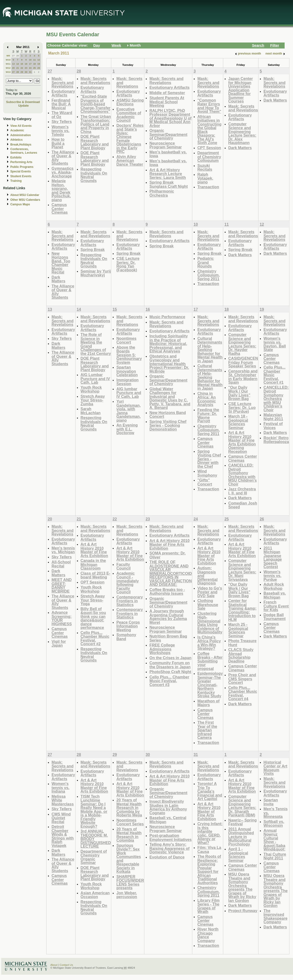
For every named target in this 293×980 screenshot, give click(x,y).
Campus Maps (20, 204)
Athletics (16, 140)
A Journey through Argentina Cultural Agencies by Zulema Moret (168, 617)
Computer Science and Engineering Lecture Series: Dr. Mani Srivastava (242, 570)
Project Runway (243, 911)
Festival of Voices (273, 426)
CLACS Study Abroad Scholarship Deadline (241, 655)
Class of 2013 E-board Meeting (95, 575)
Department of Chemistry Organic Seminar (94, 857)
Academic (17, 130)
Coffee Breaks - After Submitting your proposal (210, 661)
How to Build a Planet (58, 143)
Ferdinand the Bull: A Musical (61, 104)
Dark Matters (240, 148)
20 (13, 68)
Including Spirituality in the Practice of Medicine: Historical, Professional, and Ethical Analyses (169, 344)
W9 (8, 56)
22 (22, 68)
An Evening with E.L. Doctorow (127, 429)
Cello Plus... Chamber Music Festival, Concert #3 (169, 681)
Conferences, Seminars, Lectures (24, 151)
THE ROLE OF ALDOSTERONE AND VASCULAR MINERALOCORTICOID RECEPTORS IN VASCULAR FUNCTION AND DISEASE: (171, 573)
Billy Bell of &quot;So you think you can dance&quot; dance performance (93, 618)
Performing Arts (21, 162)
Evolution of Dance (167, 857)
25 (34, 68)
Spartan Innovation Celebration (127, 371)
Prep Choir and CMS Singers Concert (242, 679)
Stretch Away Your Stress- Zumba (93, 400)
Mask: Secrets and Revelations (63, 82)
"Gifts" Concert (205, 482)
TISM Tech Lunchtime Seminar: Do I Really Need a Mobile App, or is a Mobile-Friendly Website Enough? (94, 811)
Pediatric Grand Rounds (205, 262)
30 (26, 72)
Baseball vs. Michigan (275, 595)
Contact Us (66, 965)
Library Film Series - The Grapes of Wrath (208, 906)
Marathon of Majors (208, 703)
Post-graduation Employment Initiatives (170, 837)
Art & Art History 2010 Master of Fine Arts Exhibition (94, 550)
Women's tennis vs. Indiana (61, 787)
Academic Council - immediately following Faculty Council (127, 583)
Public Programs (22, 167)
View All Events (21, 126)
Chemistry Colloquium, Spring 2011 (208, 275)
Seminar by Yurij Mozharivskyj (96, 273)
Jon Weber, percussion (127, 895)
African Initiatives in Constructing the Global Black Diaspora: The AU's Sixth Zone (209, 130)
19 (39, 64)
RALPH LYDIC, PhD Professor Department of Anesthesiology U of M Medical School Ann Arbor (170, 118)
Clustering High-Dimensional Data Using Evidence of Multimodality (210, 623)
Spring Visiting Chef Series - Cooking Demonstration (168, 425)
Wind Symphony (207, 473)
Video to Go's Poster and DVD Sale (210, 592)
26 (39, 68)
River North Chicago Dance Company (208, 935)
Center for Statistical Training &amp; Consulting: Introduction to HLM (242, 610)
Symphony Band (126, 637)
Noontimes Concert (126, 340)
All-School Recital (61, 564)
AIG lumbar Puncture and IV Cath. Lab (129, 393)
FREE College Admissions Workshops (162, 649)
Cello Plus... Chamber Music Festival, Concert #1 (275, 375)
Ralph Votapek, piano (205, 178)
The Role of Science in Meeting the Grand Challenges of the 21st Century (96, 344)
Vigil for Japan (59, 643)
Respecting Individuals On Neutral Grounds (94, 175)
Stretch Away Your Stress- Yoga (93, 600)
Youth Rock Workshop (91, 389)
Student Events (21, 176)
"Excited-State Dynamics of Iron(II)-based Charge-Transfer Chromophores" (96, 104)
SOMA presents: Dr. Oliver (167, 555)
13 (13, 64)
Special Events (21, 171)
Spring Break (93, 250)
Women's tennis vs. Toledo (61, 131)
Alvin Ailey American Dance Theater (130, 160)
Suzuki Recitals (205, 167)
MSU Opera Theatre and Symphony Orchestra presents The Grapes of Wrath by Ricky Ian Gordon (242, 887)
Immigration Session (127, 382)
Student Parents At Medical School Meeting (167, 102)
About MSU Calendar (25, 195)
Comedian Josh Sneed (243, 505)
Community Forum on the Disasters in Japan (170, 665)
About (54, 965)
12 (39, 60)
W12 (8, 68)
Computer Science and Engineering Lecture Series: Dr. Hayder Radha (242, 344)
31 (30, 72)
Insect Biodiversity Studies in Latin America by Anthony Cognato (168, 807)
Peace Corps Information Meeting (128, 626)
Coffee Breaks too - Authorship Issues (167, 592)
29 (22, 72)
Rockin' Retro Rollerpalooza (276, 440)
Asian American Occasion (95, 895)
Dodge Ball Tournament (275, 617)
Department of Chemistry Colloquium (209, 157)
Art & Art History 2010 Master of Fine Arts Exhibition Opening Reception (242, 442)
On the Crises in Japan (170, 658)
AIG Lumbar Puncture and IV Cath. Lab (95, 378)
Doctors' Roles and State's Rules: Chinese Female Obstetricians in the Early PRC (130, 139)
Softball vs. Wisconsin (274, 824)
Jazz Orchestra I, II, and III (242, 491)
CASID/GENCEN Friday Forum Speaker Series (243, 362)
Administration (21, 135)
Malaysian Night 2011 (273, 417)
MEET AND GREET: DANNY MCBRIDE (62, 585)
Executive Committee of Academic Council (129, 115)
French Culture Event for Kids (276, 606)
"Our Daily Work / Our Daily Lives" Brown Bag (239, 393)
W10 (8, 60)
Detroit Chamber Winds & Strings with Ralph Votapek (63, 836)
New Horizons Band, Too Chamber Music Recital (61, 263)
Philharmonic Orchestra (162, 193)
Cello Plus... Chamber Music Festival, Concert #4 (243, 693)
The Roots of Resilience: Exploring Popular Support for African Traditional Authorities (209, 870)
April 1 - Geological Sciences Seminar (238, 855)
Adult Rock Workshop (274, 586)
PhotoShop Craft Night (170, 672)
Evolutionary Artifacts (63, 93)
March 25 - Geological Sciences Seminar (238, 630)
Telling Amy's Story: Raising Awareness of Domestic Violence (169, 848)
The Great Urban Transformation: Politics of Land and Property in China (96, 124)
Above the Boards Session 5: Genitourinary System (129, 355)
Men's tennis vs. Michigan (63, 550)
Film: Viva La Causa (209, 849)
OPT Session (93, 582)
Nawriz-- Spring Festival (242, 822)
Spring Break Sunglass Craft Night (169, 184)
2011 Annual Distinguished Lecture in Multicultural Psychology (241, 837)
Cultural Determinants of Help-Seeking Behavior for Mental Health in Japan (210, 350)
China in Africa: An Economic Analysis (207, 399)
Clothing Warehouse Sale (208, 604)
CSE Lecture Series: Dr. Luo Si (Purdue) (242, 408)
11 (34, 60)
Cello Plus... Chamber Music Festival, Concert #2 (95, 638)
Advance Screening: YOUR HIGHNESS (62, 618)
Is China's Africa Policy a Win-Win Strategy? (209, 643)
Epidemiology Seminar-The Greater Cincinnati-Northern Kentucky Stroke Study (210, 685)
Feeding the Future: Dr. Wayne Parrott (208, 415)
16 (26, 64)
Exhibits (16, 158)
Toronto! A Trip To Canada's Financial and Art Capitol (210, 791)
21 (18, 68)
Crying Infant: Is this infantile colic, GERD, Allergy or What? (210, 833)
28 (18, 56)
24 (30, 68)
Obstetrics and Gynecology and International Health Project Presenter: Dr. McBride (169, 364)
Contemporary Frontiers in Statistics (129, 601)
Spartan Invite (271, 802)
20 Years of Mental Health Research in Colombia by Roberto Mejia (129, 807)
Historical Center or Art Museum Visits (275, 768)
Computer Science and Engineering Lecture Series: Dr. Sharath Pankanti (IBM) (242, 806)
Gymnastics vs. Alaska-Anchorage (63, 172)
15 (22, 64)
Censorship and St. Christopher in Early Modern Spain (243, 377)
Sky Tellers (62, 122)
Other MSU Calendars (25, 200)
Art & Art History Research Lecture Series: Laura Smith (168, 174)
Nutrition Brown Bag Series (168, 638)
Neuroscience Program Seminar (166, 145)
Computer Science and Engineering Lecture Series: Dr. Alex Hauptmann (242, 133)
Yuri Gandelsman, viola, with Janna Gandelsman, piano (128, 411)
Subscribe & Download (23, 102)
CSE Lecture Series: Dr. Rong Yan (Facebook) (128, 264)
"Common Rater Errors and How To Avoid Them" (209, 106)
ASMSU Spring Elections (130, 102)
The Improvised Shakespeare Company (275, 916)
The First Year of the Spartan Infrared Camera (207, 730)
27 (13, 56)
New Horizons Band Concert (168, 415)
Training (16, 181)
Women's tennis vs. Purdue (272, 576)
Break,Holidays (21, 145)
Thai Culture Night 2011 (275, 856)
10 (30, 60)
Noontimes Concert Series (130, 822)
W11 (8, 64)
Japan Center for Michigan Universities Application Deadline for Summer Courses (240, 90)
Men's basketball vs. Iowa (168, 154)
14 (18, 64)
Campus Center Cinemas (60, 208)
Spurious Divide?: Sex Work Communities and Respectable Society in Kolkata (129, 858)
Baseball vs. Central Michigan (168, 820)
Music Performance (167, 317)
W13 (8, 72)
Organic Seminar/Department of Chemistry (168, 134)
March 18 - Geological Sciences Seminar (238, 422)
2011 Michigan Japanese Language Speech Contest (273, 557)
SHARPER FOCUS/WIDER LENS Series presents (130, 882)
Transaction (208, 187)
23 (26, 68)
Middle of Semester (167, 93)
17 (30, 64)
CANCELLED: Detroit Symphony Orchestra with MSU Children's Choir (243, 475)
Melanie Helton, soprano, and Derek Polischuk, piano (61, 190)
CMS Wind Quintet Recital (61, 818)
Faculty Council (123, 566)
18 (34, 64)
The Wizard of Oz (62, 115)
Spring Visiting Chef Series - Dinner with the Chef (209, 459)
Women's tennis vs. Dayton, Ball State (275, 344)
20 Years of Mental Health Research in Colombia (129, 835)
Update (23, 106)
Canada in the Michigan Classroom (93, 564)
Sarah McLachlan (91, 411)
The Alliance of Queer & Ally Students (63, 158)
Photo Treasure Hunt (242, 643)
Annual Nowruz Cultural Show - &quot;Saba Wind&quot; (274, 840)
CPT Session (209, 148)
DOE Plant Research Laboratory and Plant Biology (95, 142)
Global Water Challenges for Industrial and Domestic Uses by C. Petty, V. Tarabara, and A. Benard (170, 398)
